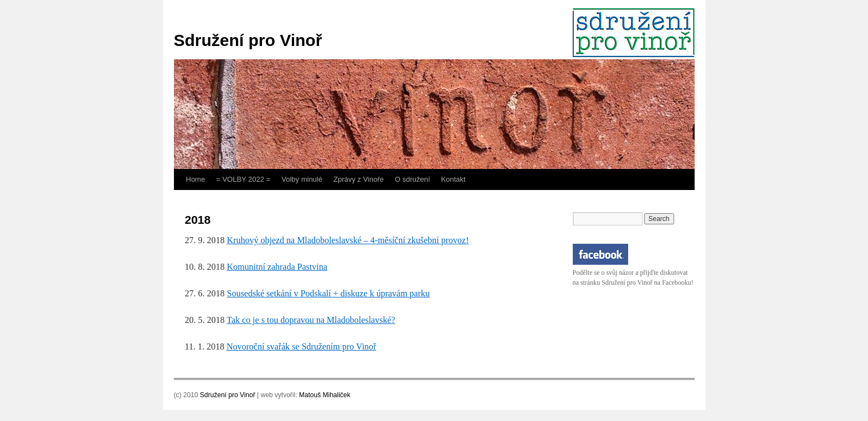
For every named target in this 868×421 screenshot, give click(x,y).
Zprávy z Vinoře (359, 179)
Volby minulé (302, 179)
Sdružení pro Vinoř (248, 40)
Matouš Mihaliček (325, 395)
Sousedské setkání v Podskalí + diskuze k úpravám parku (328, 293)
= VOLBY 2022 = (243, 179)
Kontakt (453, 179)
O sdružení (413, 179)
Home (196, 179)
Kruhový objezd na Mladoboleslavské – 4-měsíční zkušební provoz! (348, 240)
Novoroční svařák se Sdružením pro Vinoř (301, 346)
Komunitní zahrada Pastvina (277, 267)
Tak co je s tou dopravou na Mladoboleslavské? (311, 320)
